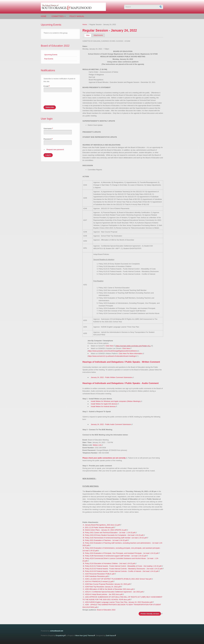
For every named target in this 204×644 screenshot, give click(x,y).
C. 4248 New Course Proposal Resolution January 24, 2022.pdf (106, 584)
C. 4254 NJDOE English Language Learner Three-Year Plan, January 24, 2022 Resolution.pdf (118, 602)
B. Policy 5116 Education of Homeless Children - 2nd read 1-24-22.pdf (109, 563)
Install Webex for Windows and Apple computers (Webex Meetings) (116, 401)
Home (44, 16)
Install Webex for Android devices (103, 406)
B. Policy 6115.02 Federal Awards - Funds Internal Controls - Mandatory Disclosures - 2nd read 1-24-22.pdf (123, 569)
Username (48, 128)
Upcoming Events (51, 55)
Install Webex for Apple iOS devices (104, 404)
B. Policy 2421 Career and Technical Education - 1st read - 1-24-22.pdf (109, 533)
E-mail (47, 86)
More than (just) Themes (84, 635)
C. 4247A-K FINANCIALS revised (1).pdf (98, 581)
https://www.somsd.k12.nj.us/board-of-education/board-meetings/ (112, 356)
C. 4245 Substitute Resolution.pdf (95, 576)
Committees (58, 16)
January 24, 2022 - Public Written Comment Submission (111, 377)
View (89, 35)
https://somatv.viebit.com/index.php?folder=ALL (133, 346)
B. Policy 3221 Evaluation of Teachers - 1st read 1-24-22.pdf (105, 540)
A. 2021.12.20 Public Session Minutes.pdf (98, 527)
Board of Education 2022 (55, 46)
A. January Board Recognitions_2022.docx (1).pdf (101, 525)
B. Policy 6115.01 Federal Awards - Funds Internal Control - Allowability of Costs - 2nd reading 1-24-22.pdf (122, 566)
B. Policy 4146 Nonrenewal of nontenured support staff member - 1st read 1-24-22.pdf (115, 556)
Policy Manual (77, 16)
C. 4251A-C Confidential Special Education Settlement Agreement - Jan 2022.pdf (113, 592)
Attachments (98, 35)
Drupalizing (60, 635)
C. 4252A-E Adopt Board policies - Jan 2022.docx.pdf (103, 594)
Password (48, 139)
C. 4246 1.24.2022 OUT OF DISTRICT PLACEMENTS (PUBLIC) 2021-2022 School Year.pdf (117, 579)
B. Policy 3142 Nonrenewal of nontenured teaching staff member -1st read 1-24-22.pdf (115, 538)
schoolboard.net (57, 631)
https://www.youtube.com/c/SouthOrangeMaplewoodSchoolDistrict (113, 351)
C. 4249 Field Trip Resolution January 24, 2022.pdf (102, 587)
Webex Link (97, 445)
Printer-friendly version (150, 614)
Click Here (109, 346)
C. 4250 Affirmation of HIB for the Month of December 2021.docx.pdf (108, 589)
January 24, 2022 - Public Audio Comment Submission (111, 424)
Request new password (55, 150)
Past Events (49, 59)
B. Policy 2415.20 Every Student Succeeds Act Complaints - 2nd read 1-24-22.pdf (113, 535)
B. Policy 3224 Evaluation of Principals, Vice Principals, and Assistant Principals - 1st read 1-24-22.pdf (121, 553)
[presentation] (63, 100)
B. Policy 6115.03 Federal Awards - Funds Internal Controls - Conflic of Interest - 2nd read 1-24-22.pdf (121, 571)
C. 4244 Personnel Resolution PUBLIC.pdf (99, 574)
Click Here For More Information (131, 353)
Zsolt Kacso (110, 635)
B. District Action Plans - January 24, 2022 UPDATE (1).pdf (105, 530)
